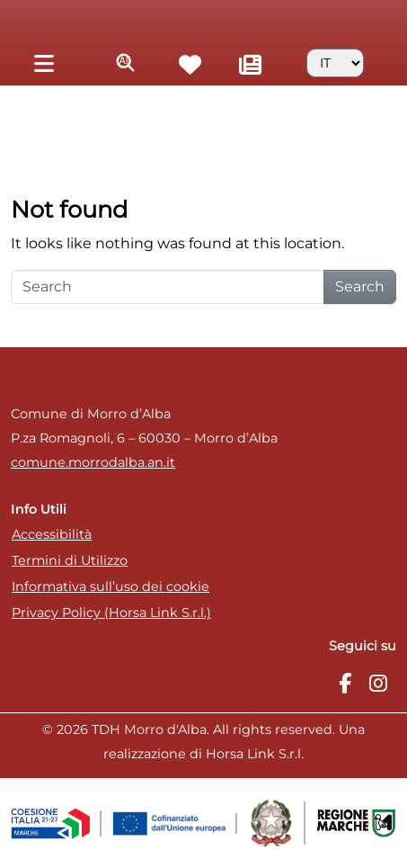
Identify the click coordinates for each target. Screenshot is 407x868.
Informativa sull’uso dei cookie (111, 586)
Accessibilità (52, 534)
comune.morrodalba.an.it (93, 462)
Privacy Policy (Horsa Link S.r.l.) (111, 613)
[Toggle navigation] (44, 63)
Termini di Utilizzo (70, 560)
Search (360, 286)
